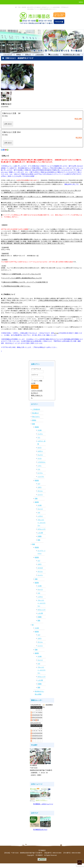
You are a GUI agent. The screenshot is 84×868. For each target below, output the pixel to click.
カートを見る (53, 54)
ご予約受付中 (36, 409)
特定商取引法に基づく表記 (72, 54)
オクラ (39, 448)
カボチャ (40, 451)
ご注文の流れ (40, 54)
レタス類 (40, 533)
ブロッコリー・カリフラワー (41, 523)
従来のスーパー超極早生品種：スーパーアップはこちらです (22, 274)
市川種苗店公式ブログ (40, 830)
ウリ (39, 437)
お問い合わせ (8, 124)
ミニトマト (41, 477)
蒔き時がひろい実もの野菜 (39, 693)
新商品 (19, 54)
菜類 (39, 540)
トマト (39, 466)
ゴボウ (39, 487)
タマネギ (40, 568)
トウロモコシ (41, 462)
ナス (39, 469)
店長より (28, 54)
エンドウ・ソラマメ (41, 552)
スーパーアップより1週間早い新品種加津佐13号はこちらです (22, 278)
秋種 (33, 544)
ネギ (39, 513)
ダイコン (40, 491)
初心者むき (35, 413)
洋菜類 (39, 536)
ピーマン (40, 473)
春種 (33, 424)
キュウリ (40, 455)
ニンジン (40, 495)
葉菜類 (37, 502)
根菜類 (37, 480)
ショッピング (8, 54)
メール (56, 333)
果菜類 (37, 427)
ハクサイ (40, 516)
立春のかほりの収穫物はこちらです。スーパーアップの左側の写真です (25, 282)
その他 (39, 430)
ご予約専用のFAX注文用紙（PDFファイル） (17, 286)
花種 (36, 498)
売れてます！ (36, 417)
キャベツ (40, 509)
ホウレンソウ (41, 529)
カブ (39, 484)
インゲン (40, 434)
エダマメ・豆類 (41, 443)
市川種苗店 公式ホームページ (43, 804)
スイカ (39, 458)
